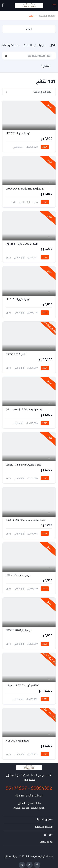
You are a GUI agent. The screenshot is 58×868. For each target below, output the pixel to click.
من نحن (48, 834)
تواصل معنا (46, 842)
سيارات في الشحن (34, 45)
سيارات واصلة (10, 45)
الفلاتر (29, 29)
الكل (52, 45)
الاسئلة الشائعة (44, 827)
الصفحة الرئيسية (47, 16)
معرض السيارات (44, 819)
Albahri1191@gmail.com (29, 796)
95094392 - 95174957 (29, 788)
